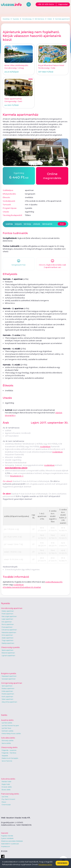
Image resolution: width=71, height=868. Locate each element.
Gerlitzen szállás (7, 731)
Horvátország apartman (12, 608)
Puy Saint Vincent (8, 799)
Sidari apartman (7, 699)
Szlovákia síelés (8, 738)
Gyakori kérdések (7, 838)
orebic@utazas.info (54, 582)
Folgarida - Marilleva (9, 753)
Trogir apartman (8, 640)
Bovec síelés (6, 790)
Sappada (5, 756)
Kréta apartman (7, 691)
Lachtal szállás (7, 723)
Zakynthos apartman (9, 702)
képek (18, 224)
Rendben (62, 863)
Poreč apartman (7, 614)
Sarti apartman (7, 686)
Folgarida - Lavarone (9, 750)
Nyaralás (16, 19)
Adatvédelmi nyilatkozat (10, 844)
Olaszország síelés (9, 747)
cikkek (37, 224)
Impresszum (6, 846)
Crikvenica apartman (9, 630)
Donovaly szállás (8, 740)
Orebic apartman (8, 611)
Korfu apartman (7, 697)
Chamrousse (6, 805)
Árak (62, 224)
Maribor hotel (6, 782)
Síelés (4, 715)
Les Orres (5, 797)
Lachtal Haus (6, 728)
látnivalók (47, 224)
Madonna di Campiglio (10, 758)
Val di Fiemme (7, 761)
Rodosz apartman (8, 688)
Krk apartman (7, 622)
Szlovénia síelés (8, 779)
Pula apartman (7, 627)
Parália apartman (8, 694)
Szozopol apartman (9, 679)
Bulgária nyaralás (9, 673)
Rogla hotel (6, 784)
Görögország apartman (12, 683)
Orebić (50, 19)
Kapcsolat (5, 833)
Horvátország (27, 19)
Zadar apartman (8, 638)
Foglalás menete (7, 836)
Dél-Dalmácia (39, 19)
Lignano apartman (8, 656)
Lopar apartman (7, 619)
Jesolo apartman (8, 650)
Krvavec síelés (7, 787)
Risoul (4, 802)
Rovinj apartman (8, 624)
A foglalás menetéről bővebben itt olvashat (22, 587)
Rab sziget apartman (9, 616)
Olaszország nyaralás (10, 647)
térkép (27, 224)
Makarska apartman (9, 632)
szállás (9, 224)
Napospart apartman (9, 676)
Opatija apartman (8, 643)
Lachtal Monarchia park (10, 726)
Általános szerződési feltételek (12, 841)
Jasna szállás (6, 743)
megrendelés (52, 176)
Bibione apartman (8, 653)
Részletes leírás (45, 864)
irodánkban (45, 446)
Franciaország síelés (10, 794)
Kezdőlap (6, 19)
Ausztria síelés (7, 720)
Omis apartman (7, 635)
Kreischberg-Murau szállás (11, 733)
